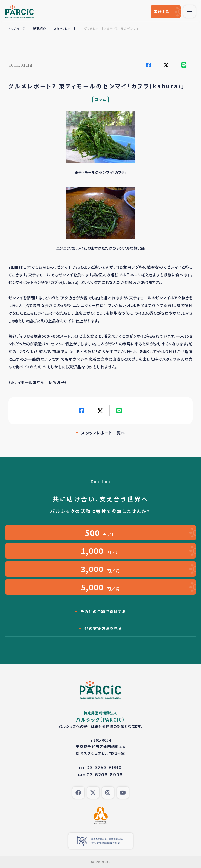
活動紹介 (39, 29)
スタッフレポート (65, 29)
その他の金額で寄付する (103, 611)
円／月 (100, 533)
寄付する (161, 12)
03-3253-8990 (104, 768)
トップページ (17, 29)
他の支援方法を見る (103, 628)
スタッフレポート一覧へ (103, 433)
